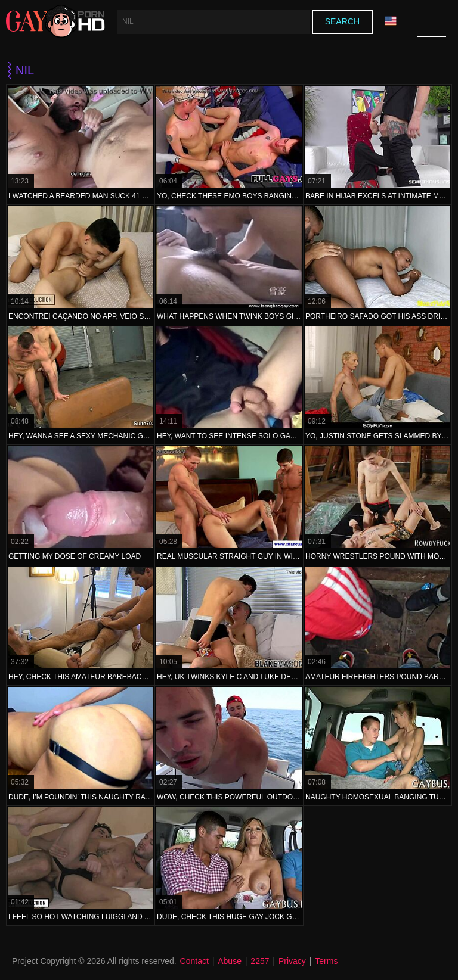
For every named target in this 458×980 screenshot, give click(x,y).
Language (391, 21)
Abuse (230, 961)
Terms (326, 961)
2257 (260, 961)
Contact (194, 961)
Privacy (292, 961)
